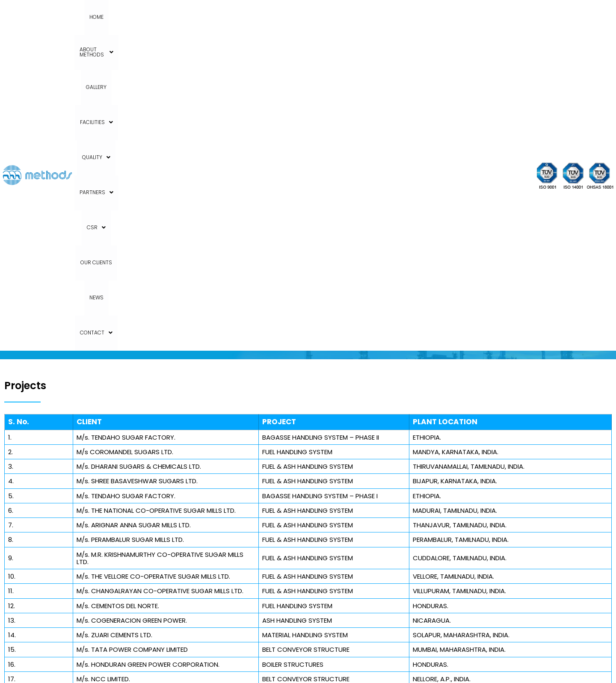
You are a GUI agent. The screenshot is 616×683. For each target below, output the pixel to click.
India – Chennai (382, 499)
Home (128, 17)
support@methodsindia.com (81, 591)
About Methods (170, 17)
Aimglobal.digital (370, 666)
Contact (474, 17)
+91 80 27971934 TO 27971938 (78, 556)
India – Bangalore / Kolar (395, 475)
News (441, 17)
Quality (294, 17)
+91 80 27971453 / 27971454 (76, 580)
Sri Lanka (371, 511)
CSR (372, 17)
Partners (336, 17)
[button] (170, 18)
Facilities (253, 17)
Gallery (216, 17)
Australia (371, 523)
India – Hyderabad (386, 487)
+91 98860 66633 (60, 568)
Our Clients (408, 17)
